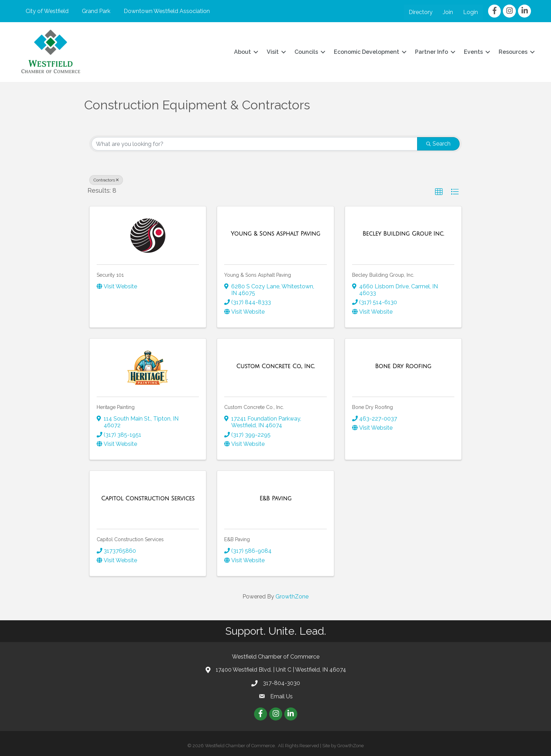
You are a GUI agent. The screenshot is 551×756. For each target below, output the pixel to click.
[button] (439, 192)
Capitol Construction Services (130, 539)
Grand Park (95, 11)
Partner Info (431, 52)
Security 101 (110, 275)
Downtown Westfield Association (166, 11)
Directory (421, 12)
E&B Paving (237, 539)
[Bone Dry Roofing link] (403, 366)
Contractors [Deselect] (106, 180)
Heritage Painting (116, 407)
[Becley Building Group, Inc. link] (403, 234)
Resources (512, 52)
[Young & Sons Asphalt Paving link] (275, 234)
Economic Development (366, 52)
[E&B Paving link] (276, 498)
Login (471, 12)
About (242, 52)
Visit (272, 52)
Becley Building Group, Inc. (383, 275)
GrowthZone (292, 596)
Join (448, 12)
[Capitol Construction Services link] (148, 498)
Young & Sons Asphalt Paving (258, 275)
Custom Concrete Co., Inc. (254, 407)
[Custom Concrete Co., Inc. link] (275, 366)
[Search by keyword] (254, 144)
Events (473, 52)
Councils (306, 52)
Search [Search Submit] (438, 144)
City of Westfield (46, 11)
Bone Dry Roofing (372, 407)
